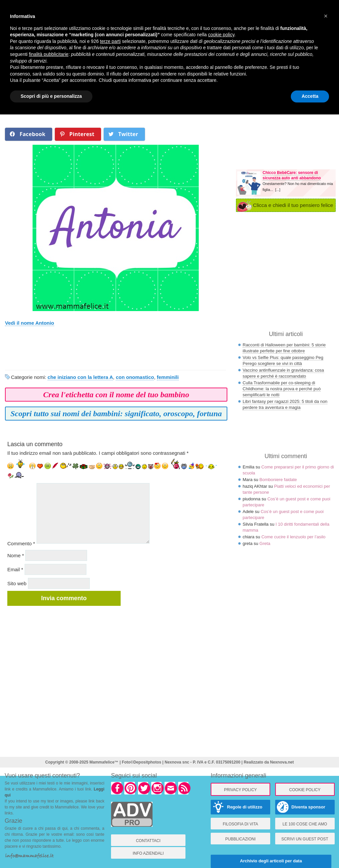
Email (15, 569)
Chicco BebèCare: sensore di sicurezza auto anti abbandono (292, 175)
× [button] (326, 16)
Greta (265, 543)
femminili (168, 377)
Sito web (17, 583)
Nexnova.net (282, 762)
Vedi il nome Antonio (30, 323)
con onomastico (135, 377)
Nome (16, 555)
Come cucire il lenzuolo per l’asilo (293, 537)
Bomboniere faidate (278, 480)
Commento (21, 543)
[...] (278, 190)
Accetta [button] (310, 96)
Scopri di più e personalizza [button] (51, 96)
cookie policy (221, 35)
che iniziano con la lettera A (80, 377)
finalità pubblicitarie (49, 54)
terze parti (110, 41)
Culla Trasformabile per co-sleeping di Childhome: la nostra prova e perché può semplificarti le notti (282, 389)
